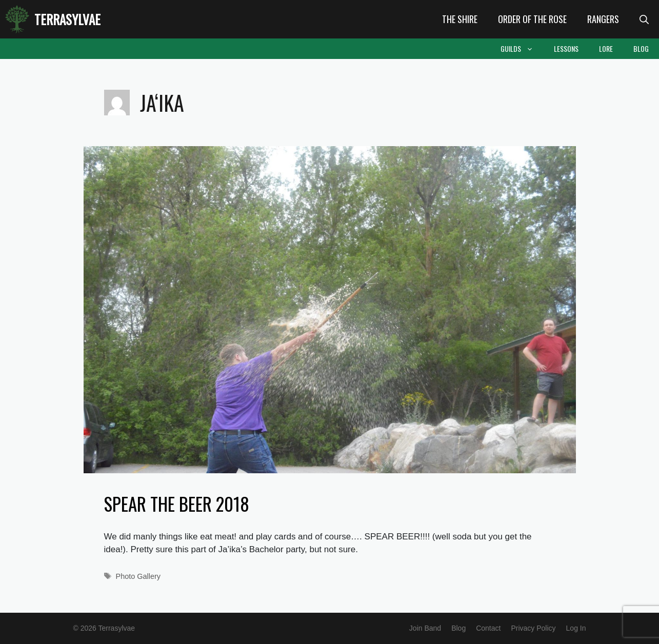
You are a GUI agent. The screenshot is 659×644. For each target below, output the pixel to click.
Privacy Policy (533, 628)
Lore (606, 48)
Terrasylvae (67, 19)
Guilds (522, 49)
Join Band (425, 628)
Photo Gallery (138, 576)
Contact (488, 628)
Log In (576, 628)
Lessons (566, 48)
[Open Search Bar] (644, 19)
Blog (641, 48)
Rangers (603, 19)
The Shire (460, 19)
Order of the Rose (532, 19)
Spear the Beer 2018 (177, 504)
